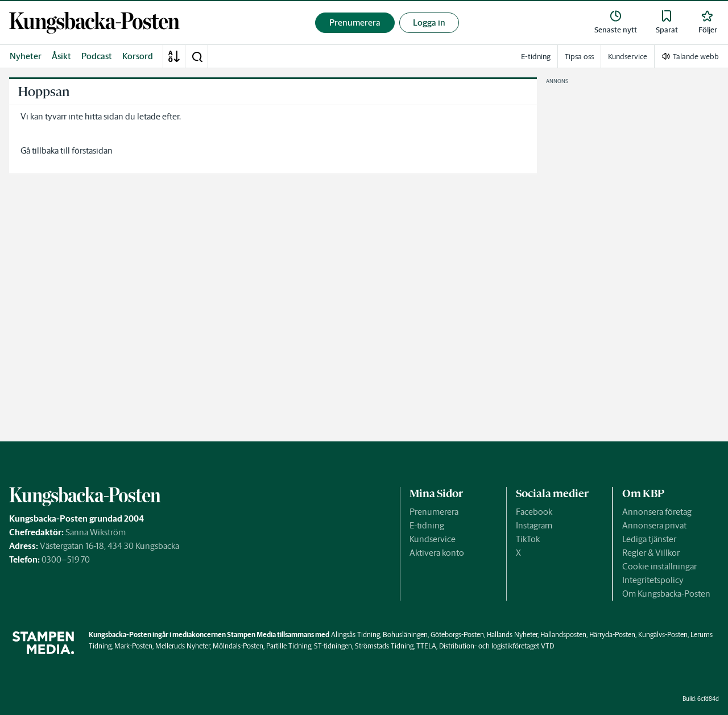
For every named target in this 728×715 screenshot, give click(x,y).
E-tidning (427, 525)
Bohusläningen (405, 635)
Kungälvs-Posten (663, 635)
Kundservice (433, 539)
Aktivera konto (437, 553)
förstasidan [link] (92, 150)
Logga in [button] (429, 22)
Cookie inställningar (659, 566)
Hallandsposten (563, 635)
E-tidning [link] (536, 57)
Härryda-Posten (612, 635)
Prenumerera (434, 512)
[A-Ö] (174, 56)
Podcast (97, 56)
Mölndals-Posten (238, 646)
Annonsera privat (654, 525)
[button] (197, 56)
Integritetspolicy (653, 580)
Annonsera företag (657, 512)
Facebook (534, 512)
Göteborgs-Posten (457, 635)
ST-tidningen (333, 646)
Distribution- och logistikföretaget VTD (497, 646)
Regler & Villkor (651, 553)
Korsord (138, 56)
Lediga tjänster (649, 539)
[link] (94, 23)
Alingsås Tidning (355, 635)
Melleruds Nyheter (183, 646)
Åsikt (61, 56)
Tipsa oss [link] (579, 57)
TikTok (528, 539)
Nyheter (26, 56)
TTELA (426, 646)
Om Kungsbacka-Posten (666, 594)
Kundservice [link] (628, 57)
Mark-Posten (133, 646)
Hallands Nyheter (512, 635)
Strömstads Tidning (384, 646)
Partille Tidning (289, 646)
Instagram (534, 525)
